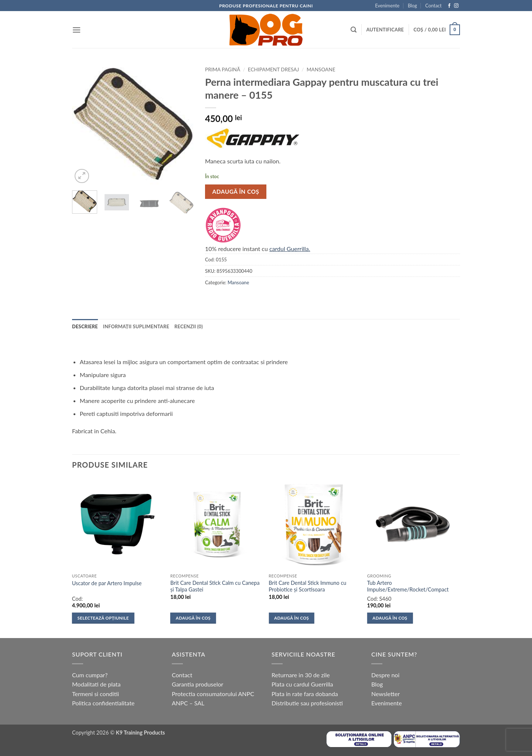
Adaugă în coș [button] (193, 618)
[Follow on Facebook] (449, 6)
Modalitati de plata (96, 684)
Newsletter (386, 694)
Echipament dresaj (273, 70)
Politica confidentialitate (103, 703)
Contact (433, 6)
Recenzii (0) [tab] (189, 326)
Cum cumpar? (90, 675)
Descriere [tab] (85, 326)
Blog (412, 6)
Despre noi (385, 675)
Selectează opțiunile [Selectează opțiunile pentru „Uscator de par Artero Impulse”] (103, 618)
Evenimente (387, 6)
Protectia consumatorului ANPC (213, 694)
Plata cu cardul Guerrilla (302, 684)
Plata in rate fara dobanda (305, 694)
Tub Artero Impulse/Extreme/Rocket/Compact (408, 586)
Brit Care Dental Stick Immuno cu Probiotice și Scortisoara (307, 586)
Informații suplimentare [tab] (136, 326)
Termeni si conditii (96, 694)
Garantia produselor (197, 684)
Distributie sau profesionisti (307, 703)
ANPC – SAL (188, 703)
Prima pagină (223, 70)
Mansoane (321, 70)
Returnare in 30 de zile (301, 675)
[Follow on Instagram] (456, 6)
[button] (76, 30)
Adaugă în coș (236, 191)
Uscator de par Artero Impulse (107, 583)
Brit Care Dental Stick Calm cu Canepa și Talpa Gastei (215, 586)
